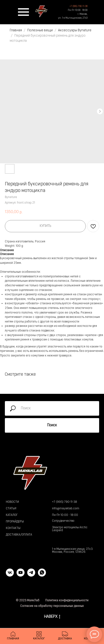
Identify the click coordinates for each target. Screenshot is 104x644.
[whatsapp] (42, 575)
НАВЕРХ (52, 617)
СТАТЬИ (11, 509)
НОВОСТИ (12, 502)
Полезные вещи (40, 30)
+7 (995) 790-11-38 (65, 502)
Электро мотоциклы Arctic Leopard (70, 529)
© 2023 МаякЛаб (28, 601)
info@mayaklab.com (66, 509)
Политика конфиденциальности (67, 601)
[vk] (10, 575)
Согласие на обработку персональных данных (52, 606)
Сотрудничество (63, 521)
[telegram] (31, 575)
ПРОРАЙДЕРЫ (15, 522)
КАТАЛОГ (12, 515)
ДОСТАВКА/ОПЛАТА (19, 535)
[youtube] (21, 575)
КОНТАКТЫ (13, 528)
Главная (16, 30)
